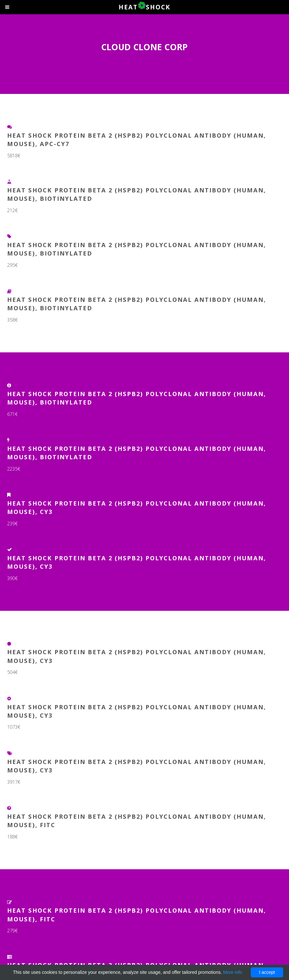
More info (233, 972)
